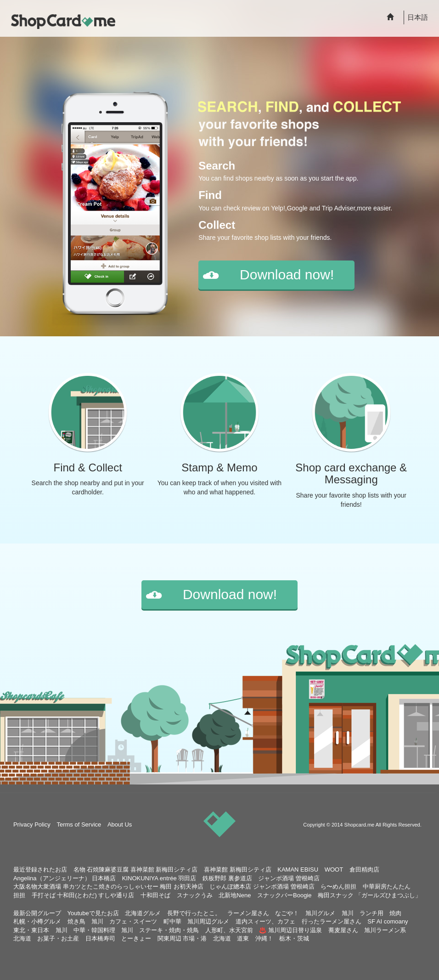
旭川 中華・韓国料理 (85, 930)
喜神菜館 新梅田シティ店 (238, 870)
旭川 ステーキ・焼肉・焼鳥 (160, 930)
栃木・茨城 (294, 938)
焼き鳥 (76, 921)
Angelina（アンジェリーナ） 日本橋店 (65, 878)
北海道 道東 (231, 938)
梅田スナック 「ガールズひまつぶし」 (369, 895)
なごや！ (287, 913)
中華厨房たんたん (387, 887)
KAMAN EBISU (298, 870)
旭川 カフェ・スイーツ (124, 921)
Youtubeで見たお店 (93, 913)
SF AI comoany (388, 921)
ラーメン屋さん (248, 913)
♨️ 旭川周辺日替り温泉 (290, 930)
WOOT (334, 870)
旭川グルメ (320, 913)
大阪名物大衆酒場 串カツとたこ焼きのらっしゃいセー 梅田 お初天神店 (108, 887)
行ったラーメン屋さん (332, 921)
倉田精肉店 (364, 870)
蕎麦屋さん (343, 930)
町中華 (172, 921)
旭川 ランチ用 (363, 913)
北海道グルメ (143, 913)
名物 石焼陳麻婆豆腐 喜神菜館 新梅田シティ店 (136, 870)
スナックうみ (195, 895)
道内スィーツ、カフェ (265, 921)
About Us (120, 824)
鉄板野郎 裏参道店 (227, 878)
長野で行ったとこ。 (194, 913)
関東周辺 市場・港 (182, 938)
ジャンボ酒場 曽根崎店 (289, 878)
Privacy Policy (32, 824)
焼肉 (395, 913)
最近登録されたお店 (40, 870)
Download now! (287, 275)
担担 (19, 895)
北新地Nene (235, 895)
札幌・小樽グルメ (37, 921)
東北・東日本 (31, 930)
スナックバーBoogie (284, 895)
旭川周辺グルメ (208, 921)
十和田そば (155, 895)
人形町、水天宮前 (229, 930)
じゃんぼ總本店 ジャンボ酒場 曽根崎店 (262, 887)
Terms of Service (79, 824)
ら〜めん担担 (338, 887)
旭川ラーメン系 (385, 930)
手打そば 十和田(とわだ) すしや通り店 (83, 895)
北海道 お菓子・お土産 (46, 938)
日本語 (418, 17)
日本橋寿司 (100, 938)
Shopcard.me (360, 825)
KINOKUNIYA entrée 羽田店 (159, 878)
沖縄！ (264, 938)
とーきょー (136, 938)
